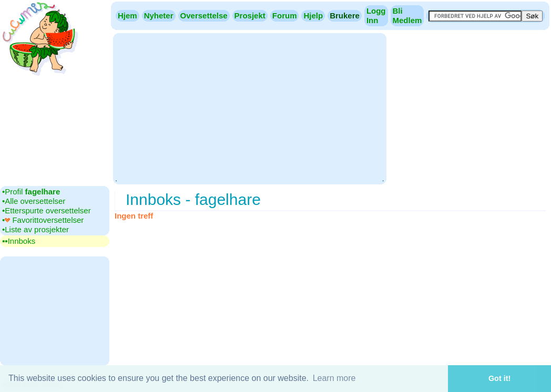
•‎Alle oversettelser (34, 201)
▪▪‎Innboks (19, 241)
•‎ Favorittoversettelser (43, 220)
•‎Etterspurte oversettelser (47, 210)
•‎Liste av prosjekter (35, 229)
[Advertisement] (249, 108)
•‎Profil (31, 192)
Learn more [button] (334, 378)
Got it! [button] (499, 378)
